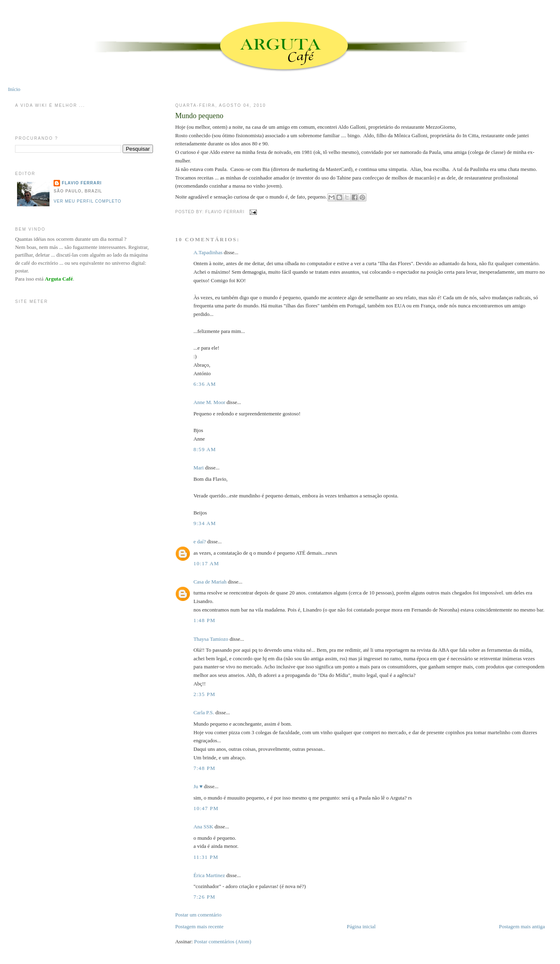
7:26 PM (205, 897)
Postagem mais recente (199, 926)
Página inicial (361, 926)
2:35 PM (205, 694)
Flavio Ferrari (82, 183)
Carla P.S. (204, 712)
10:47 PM (206, 808)
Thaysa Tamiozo (211, 639)
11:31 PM (206, 857)
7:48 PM (205, 768)
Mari (199, 468)
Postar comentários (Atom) (223, 941)
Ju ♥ (198, 786)
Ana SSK (204, 827)
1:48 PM (205, 620)
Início (14, 89)
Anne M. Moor (209, 402)
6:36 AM (205, 384)
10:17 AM (207, 563)
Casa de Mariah (210, 582)
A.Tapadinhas (208, 252)
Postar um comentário (198, 915)
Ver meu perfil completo (87, 201)
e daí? (200, 541)
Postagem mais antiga (522, 926)
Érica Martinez (209, 875)
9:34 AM (205, 523)
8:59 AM (205, 449)
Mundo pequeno (199, 116)
